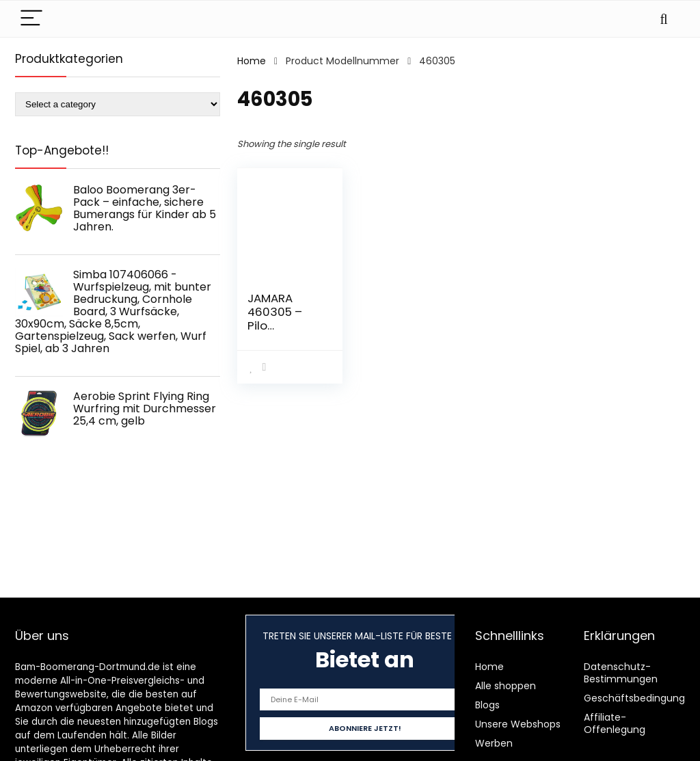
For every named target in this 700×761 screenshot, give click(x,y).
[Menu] (31, 19)
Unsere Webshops (518, 724)
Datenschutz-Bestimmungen (621, 673)
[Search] (664, 19)
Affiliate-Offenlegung (615, 723)
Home (252, 61)
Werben (494, 743)
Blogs (487, 705)
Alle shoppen (506, 686)
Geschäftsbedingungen (641, 698)
